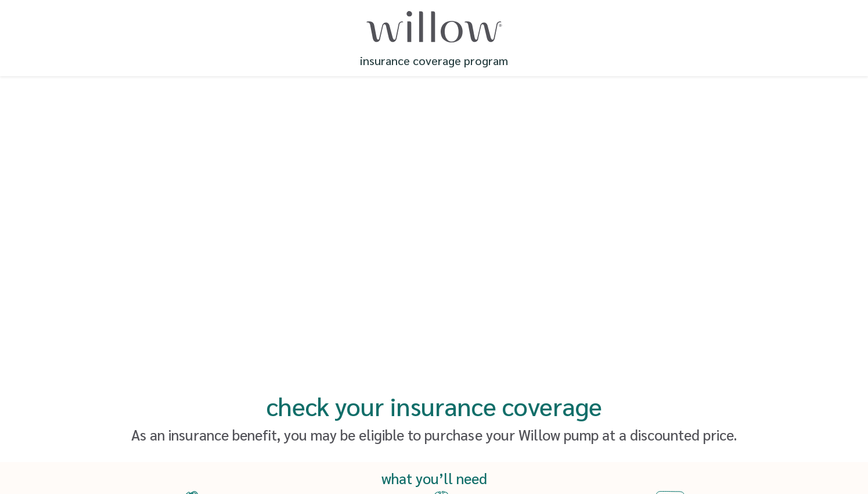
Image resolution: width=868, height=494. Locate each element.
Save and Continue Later (434, 422)
